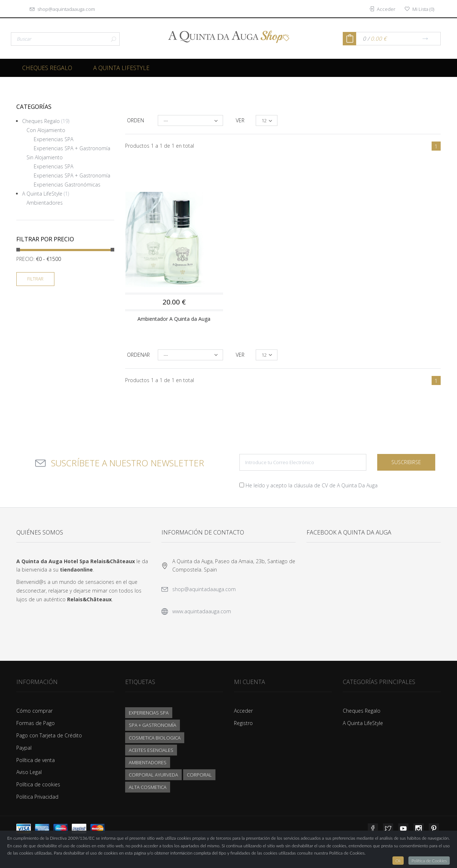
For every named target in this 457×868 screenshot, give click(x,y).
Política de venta (36, 760)
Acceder (243, 711)
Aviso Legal (29, 772)
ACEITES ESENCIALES (151, 750)
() (419, 9)
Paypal (24, 748)
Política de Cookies (429, 861)
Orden (135, 120)
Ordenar (138, 355)
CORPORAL (199, 775)
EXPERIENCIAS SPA (149, 713)
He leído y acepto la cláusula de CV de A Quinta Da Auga (312, 485)
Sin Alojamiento (45, 157)
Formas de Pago (36, 723)
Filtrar (35, 279)
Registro (243, 723)
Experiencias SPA (53, 139)
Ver (240, 120)
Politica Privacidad (37, 797)
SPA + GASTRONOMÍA (153, 725)
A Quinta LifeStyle (121, 68)
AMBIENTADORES (148, 762)
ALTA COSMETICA (148, 787)
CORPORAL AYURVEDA (153, 775)
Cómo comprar (34, 711)
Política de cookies (38, 784)
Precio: (25, 259)
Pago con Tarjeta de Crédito (49, 735)
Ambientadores (45, 203)
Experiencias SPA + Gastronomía (72, 148)
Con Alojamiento (46, 130)
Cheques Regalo (47, 68)
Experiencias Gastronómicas (67, 185)
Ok (398, 861)
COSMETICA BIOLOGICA (155, 738)
